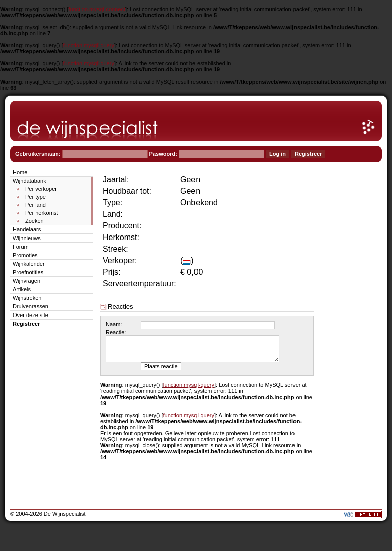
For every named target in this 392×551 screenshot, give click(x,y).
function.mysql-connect (97, 9)
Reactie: (116, 332)
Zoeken (34, 221)
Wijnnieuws (27, 238)
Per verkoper (41, 189)
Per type (35, 197)
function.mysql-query (89, 45)
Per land (35, 205)
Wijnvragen (26, 281)
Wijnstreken (27, 298)
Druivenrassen (30, 306)
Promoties (25, 255)
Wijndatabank (29, 181)
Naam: (114, 324)
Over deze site (30, 315)
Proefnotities (28, 272)
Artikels (22, 289)
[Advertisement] (352, 318)
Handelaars (27, 229)
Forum (21, 247)
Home (20, 172)
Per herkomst (41, 213)
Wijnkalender (29, 264)
